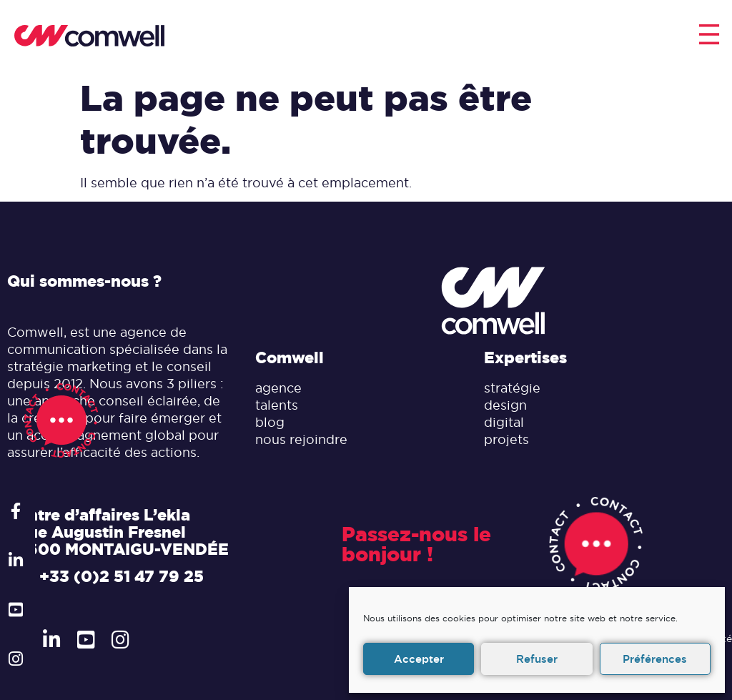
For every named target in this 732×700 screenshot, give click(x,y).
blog (270, 422)
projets (506, 439)
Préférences (655, 659)
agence (278, 388)
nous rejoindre (301, 439)
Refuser (537, 659)
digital (504, 422)
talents (277, 405)
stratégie (512, 388)
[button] (709, 36)
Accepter (419, 659)
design (505, 405)
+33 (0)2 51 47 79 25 (122, 576)
